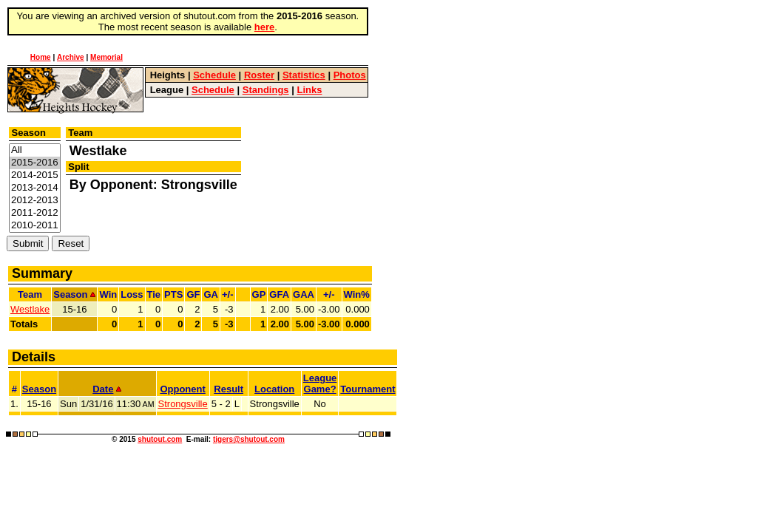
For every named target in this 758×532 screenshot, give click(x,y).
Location (274, 389)
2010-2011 (35, 226)
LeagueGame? (320, 383)
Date (107, 389)
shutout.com (160, 439)
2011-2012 (35, 213)
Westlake (30, 309)
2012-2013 (35, 201)
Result (229, 389)
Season (39, 389)
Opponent (182, 389)
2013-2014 (35, 188)
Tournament (368, 389)
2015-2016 (35, 163)
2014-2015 (35, 175)
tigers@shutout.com (249, 439)
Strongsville (183, 404)
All (35, 150)
